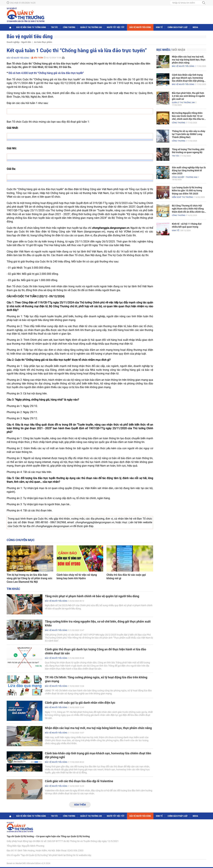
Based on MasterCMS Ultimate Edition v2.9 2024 (28, 863)
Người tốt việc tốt (116, 27)
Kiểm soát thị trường (182, 197)
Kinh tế (159, 27)
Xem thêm (80, 805)
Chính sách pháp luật (178, 27)
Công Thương (69, 27)
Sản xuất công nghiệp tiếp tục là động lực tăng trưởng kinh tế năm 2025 (189, 170)
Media (195, 27)
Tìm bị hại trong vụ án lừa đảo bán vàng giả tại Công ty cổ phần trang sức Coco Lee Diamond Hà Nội (29, 578)
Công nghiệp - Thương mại (185, 177)
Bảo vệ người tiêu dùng (140, 27)
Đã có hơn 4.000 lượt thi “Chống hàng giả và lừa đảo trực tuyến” (46, 73)
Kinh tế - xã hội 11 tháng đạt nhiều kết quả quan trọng (187, 225)
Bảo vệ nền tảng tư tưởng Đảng (31, 27)
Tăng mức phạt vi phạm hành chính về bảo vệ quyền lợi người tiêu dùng (92, 596)
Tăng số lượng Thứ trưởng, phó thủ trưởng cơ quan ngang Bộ (188, 151)
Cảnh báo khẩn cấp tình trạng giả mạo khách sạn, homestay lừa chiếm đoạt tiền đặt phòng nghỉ (188, 78)
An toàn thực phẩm (43, 42)
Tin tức (54, 27)
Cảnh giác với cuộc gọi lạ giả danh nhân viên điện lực (80, 703)
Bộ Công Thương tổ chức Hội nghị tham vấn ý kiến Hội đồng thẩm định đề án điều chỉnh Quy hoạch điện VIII (189, 209)
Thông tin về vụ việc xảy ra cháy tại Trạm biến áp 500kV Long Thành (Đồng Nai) (189, 134)
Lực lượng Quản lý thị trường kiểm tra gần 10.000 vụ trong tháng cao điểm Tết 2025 (187, 190)
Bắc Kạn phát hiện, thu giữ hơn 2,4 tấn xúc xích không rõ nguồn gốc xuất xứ (188, 96)
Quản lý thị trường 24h (91, 27)
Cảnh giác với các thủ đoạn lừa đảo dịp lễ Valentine (79, 781)
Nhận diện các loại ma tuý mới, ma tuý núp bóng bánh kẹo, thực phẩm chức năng (98, 728)
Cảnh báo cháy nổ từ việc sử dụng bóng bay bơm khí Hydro (77, 577)
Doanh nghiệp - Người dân (19, 42)
